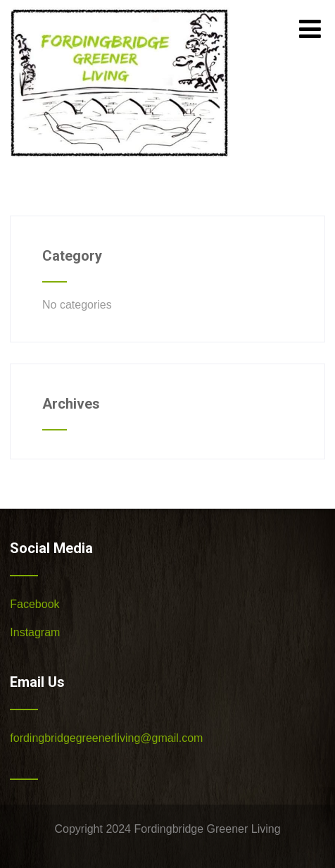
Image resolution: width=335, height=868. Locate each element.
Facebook (34, 604)
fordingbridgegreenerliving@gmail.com (106, 738)
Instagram (35, 632)
